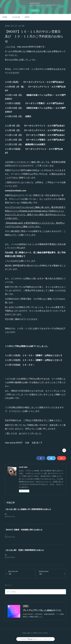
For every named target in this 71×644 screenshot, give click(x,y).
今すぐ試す (35, 11)
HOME (5, 17)
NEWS (27, 17)
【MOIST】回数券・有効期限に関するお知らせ (24, 530)
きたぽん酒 (16, 17)
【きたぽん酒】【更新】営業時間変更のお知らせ (24, 550)
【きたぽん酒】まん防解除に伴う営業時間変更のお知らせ (28, 509)
